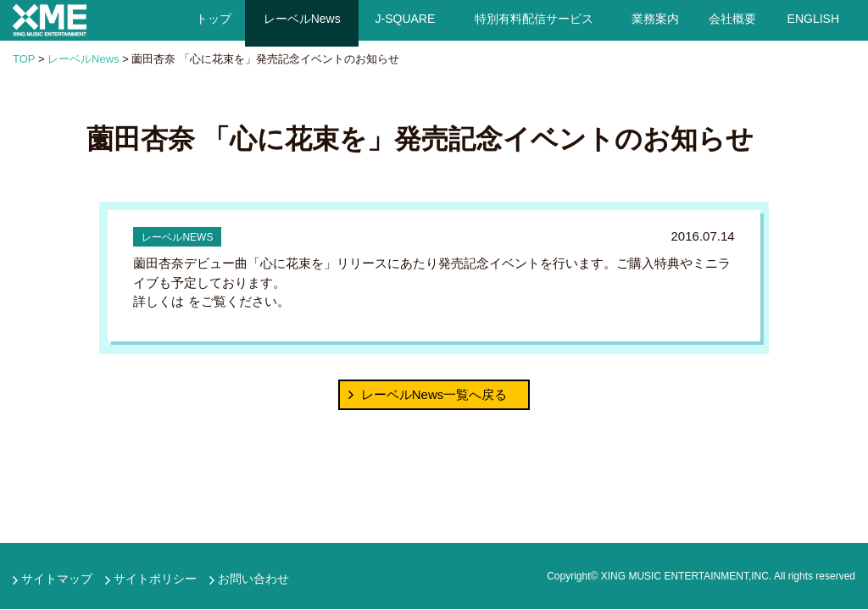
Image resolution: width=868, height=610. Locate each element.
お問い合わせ (253, 579)
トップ (213, 19)
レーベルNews (301, 19)
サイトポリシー (155, 579)
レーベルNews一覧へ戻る (434, 394)
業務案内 (654, 19)
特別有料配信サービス (534, 19)
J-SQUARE (406, 19)
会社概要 (732, 19)
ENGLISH (813, 19)
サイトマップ (57, 579)
